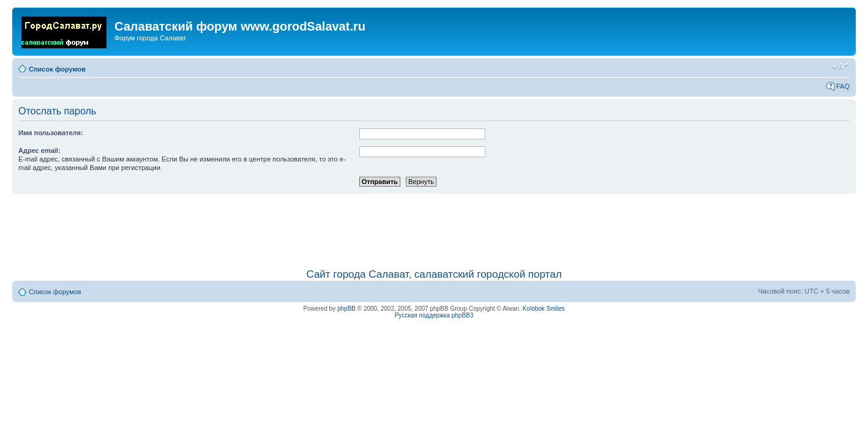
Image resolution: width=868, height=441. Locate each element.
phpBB (346, 309)
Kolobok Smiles (544, 309)
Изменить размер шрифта (841, 67)
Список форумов (57, 69)
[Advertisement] (434, 225)
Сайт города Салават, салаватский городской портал (434, 274)
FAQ (843, 86)
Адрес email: (39, 150)
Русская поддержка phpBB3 (434, 315)
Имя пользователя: (51, 133)
